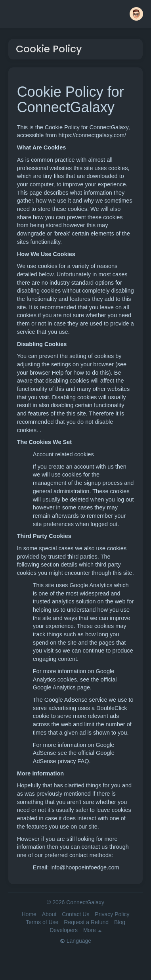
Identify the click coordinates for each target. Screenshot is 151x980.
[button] (136, 14)
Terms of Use (42, 922)
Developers (64, 930)
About (49, 914)
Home (29, 914)
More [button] (92, 930)
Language (75, 941)
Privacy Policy (112, 914)
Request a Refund (86, 922)
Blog (120, 922)
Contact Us (75, 914)
